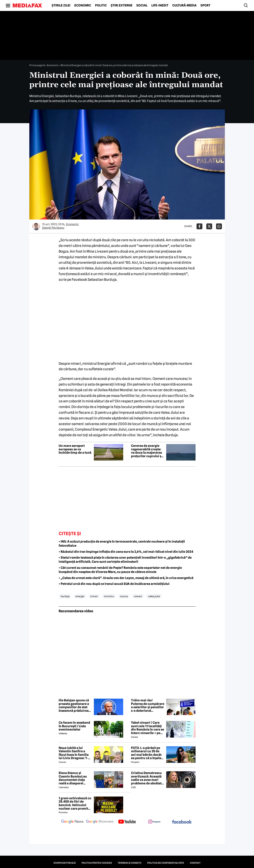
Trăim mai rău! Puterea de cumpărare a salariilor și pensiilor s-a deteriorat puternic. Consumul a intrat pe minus (148, 705)
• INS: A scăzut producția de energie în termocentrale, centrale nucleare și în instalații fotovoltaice (122, 544)
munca (124, 596)
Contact (195, 863)
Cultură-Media (184, 5)
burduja (65, 596)
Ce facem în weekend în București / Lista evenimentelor (74, 726)
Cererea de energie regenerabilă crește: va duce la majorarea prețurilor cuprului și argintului (147, 451)
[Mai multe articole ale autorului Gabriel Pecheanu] (36, 226)
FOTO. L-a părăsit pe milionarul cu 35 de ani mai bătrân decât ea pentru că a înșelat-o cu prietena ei (147, 753)
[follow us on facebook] (182, 822)
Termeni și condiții (130, 863)
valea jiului (154, 596)
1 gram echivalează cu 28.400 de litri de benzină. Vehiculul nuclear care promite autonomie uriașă (75, 803)
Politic (101, 5)
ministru (109, 596)
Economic (83, 5)
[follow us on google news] (72, 822)
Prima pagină (37, 65)
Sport (205, 5)
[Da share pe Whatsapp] (219, 226)
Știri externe (122, 5)
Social (142, 5)
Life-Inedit (160, 5)
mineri (94, 596)
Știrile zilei (61, 5)
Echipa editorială (65, 863)
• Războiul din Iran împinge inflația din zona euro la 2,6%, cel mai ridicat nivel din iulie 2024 (126, 552)
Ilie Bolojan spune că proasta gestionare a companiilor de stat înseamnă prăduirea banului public (74, 705)
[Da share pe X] (209, 226)
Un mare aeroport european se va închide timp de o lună (75, 449)
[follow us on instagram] (154, 822)
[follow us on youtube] (127, 822)
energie (80, 596)
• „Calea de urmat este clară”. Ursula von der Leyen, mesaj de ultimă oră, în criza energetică (126, 578)
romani (138, 596)
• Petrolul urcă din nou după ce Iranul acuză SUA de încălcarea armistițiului (114, 584)
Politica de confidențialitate (166, 863)
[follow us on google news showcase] (100, 822)
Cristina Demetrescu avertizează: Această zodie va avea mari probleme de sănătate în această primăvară (147, 778)
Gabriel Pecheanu (53, 228)
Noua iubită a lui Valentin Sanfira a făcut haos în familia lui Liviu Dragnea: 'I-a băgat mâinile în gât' (74, 753)
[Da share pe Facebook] (199, 226)
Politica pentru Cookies (97, 863)
